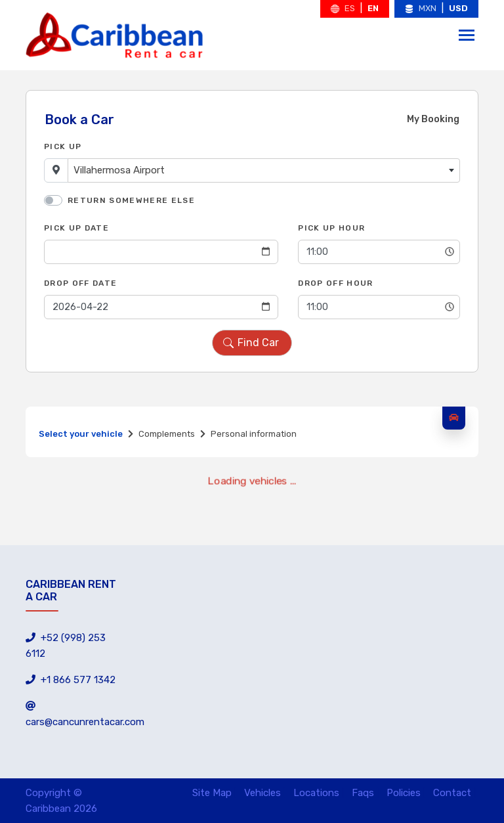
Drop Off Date (80, 283)
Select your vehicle (81, 434)
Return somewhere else (131, 200)
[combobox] (264, 170)
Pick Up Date (76, 228)
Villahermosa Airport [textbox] (119, 170)
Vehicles (262, 793)
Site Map (212, 793)
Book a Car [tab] (79, 120)
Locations (316, 793)
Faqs (363, 793)
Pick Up (63, 146)
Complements (167, 434)
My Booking (433, 119)
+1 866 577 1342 (71, 680)
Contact (452, 793)
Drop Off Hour (335, 283)
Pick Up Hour (331, 228)
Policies (404, 793)
